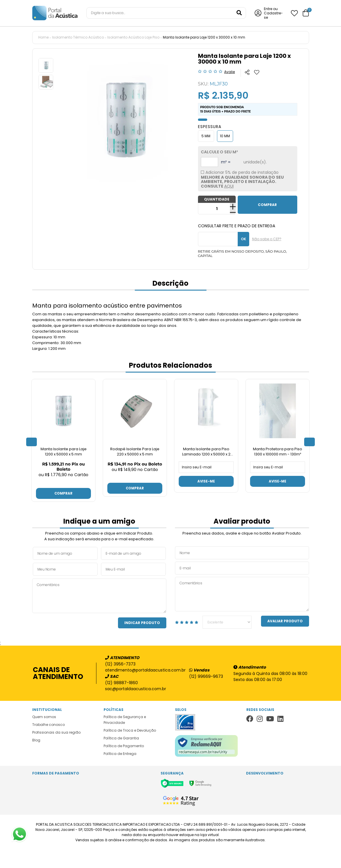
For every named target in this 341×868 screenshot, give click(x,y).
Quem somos (44, 716)
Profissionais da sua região (56, 732)
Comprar (64, 492)
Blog (36, 740)
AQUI (229, 186)
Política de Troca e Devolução (130, 730)
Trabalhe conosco (48, 724)
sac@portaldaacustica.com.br (136, 688)
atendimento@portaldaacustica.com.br (142, 669)
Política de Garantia (121, 738)
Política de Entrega (120, 753)
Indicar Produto (142, 622)
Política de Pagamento (124, 745)
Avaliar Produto (285, 620)
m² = (226, 162)
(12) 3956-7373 (120, 663)
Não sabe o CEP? (267, 239)
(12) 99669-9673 (206, 676)
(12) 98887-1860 (121, 682)
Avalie (229, 72)
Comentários (99, 595)
